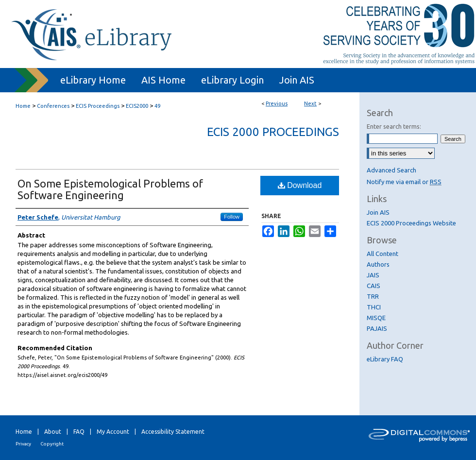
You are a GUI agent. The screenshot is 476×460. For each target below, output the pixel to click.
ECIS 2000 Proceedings (273, 132)
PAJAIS (377, 328)
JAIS (373, 275)
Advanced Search (391, 170)
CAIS (374, 286)
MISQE (376, 318)
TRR (373, 296)
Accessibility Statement (173, 432)
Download (300, 185)
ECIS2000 (137, 106)
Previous (277, 103)
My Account (113, 432)
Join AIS (378, 212)
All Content (382, 254)
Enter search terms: (394, 126)
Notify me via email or (404, 182)
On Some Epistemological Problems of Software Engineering (110, 189)
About (53, 432)
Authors (378, 264)
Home (23, 106)
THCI (374, 307)
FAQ (79, 432)
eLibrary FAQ (385, 359)
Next (310, 103)
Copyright (52, 444)
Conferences (53, 106)
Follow (232, 217)
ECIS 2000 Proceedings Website (411, 223)
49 (157, 106)
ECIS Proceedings (98, 106)
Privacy (23, 444)
